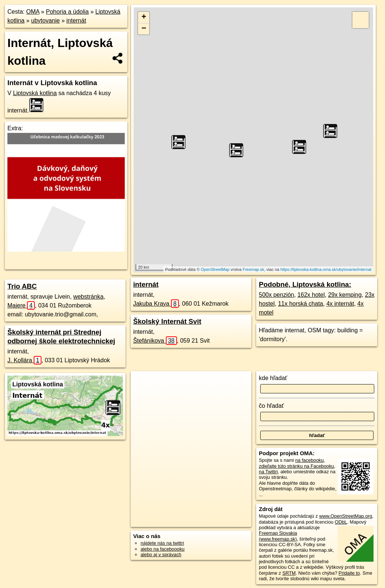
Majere (21, 305)
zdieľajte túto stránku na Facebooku (296, 466)
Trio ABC (22, 286)
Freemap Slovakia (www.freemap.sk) (278, 536)
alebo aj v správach (161, 555)
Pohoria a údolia (67, 12)
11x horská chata (301, 304)
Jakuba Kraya (156, 304)
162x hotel (311, 295)
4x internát (340, 304)
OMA (33, 12)
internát (76, 21)
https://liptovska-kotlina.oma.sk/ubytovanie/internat (326, 269)
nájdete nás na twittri (162, 543)
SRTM (289, 573)
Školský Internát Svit (167, 321)
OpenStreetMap (215, 269)
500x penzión (276, 295)
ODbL (341, 522)
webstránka (88, 297)
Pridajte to (349, 573)
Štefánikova (155, 341)
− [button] (144, 29)
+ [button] (144, 17)
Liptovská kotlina (35, 93)
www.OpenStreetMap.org (346, 516)
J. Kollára (24, 360)
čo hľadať (271, 406)
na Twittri (268, 472)
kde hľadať (273, 378)
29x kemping (345, 295)
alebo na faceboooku (163, 549)
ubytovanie (45, 21)
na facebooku (309, 460)
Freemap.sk (253, 269)
